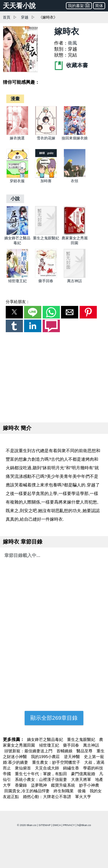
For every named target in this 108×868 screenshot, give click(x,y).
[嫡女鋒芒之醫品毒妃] (17, 234)
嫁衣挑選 (17, 138)
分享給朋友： (18, 302)
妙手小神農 (89, 785)
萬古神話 (74, 281)
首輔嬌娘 (65, 751)
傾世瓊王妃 (17, 281)
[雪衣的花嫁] (46, 134)
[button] (14, 312)
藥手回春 (46, 281)
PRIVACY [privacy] (69, 825)
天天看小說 (19, 6)
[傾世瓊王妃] (17, 277)
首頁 (7, 17)
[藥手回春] (46, 277)
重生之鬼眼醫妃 (46, 238)
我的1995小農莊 (46, 757)
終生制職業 (64, 791)
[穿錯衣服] (17, 177)
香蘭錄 (21, 785)
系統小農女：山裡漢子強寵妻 (42, 779)
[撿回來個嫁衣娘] (75, 134)
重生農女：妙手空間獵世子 (57, 762)
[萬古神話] (75, 277)
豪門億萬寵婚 (84, 774)
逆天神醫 (72, 757)
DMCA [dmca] (57, 825)
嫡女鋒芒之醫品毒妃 (46, 739)
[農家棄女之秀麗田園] (75, 234)
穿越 (25, 17)
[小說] (15, 199)
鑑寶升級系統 (64, 785)
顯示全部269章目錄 (54, 718)
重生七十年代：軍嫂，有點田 (42, 774)
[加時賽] (46, 177)
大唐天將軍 (82, 779)
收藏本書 (71, 65)
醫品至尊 (85, 751)
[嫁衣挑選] (17, 134)
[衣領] (75, 177)
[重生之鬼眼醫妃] (46, 234)
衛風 (72, 43)
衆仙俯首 (23, 768)
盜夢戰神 (40, 785)
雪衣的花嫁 (46, 138)
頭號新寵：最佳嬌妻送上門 (29, 751)
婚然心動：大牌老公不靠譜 (48, 797)
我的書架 (79, 5)
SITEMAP (45, 825)
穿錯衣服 (17, 181)
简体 (99, 6)
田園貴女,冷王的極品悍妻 (28, 791)
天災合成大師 (48, 768)
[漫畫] (15, 99)
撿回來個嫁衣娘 (75, 138)
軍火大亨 (83, 797)
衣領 (74, 181)
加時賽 (46, 181)
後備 (82, 791)
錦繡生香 (72, 768)
